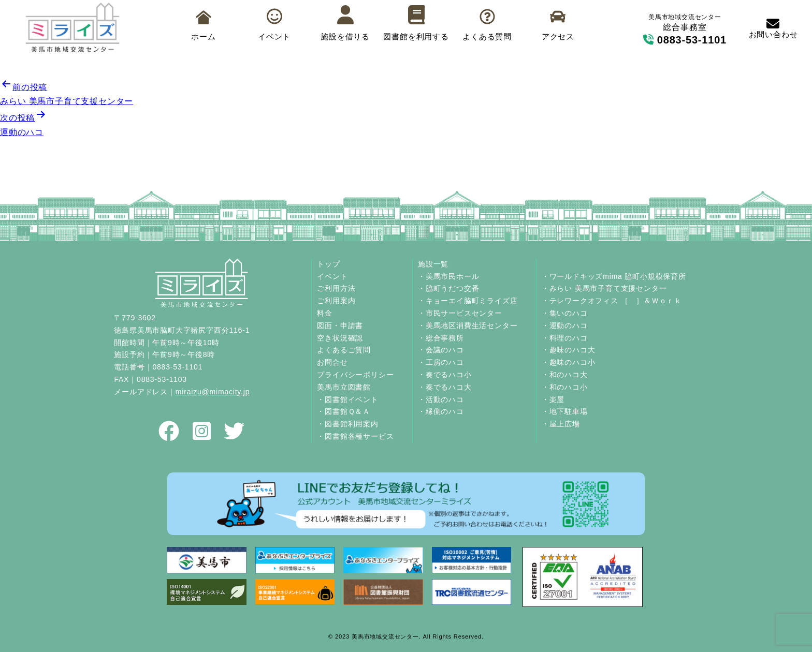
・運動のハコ (565, 325)
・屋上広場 (561, 424)
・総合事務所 (441, 338)
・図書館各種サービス (355, 436)
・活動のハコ (441, 399)
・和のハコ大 (565, 375)
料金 (325, 313)
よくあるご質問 (344, 350)
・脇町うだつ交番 (448, 288)
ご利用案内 (336, 301)
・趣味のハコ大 (569, 350)
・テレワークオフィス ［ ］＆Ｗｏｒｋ (612, 301)
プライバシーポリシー (355, 375)
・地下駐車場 (565, 411)
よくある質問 (487, 25)
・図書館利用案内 (347, 424)
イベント (274, 25)
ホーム (203, 26)
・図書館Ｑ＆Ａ (344, 411)
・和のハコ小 (565, 387)
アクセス (558, 25)
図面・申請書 (340, 325)
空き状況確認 (340, 338)
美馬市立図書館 (344, 387)
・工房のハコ (441, 362)
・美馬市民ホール (448, 276)
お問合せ (332, 362)
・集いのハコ (565, 313)
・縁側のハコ (441, 411)
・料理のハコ (565, 338)
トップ (328, 264)
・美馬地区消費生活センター (468, 325)
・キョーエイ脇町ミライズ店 (468, 301)
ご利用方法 (336, 288)
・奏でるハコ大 (445, 387)
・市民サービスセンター (460, 313)
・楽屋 (553, 399)
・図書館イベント (347, 399)
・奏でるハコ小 (445, 375)
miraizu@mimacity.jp (213, 392)
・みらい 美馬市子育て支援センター (604, 288)
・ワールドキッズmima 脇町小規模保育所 (614, 276)
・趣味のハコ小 (569, 362)
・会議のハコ (441, 350)
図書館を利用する (416, 23)
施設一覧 (433, 264)
